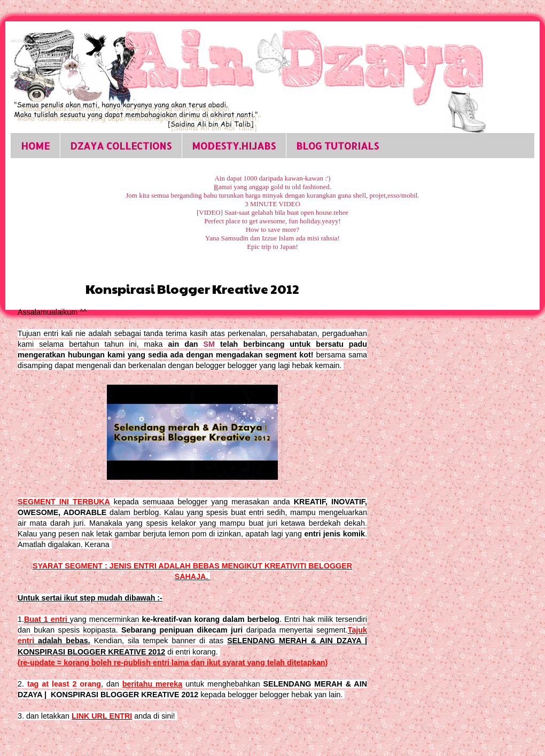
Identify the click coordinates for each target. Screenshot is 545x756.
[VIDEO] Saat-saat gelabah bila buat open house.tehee (272, 212)
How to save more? (273, 229)
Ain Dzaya (20, 41)
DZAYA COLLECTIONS (121, 146)
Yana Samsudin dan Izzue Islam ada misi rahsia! (272, 238)
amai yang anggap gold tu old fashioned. (272, 187)
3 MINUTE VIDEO (272, 204)
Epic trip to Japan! (272, 247)
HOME (35, 146)
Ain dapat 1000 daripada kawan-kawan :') (272, 178)
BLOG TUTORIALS (337, 146)
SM (209, 344)
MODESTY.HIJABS (234, 146)
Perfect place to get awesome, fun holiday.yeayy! (272, 221)
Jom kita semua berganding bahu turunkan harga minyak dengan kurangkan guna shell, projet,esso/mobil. (272, 195)
